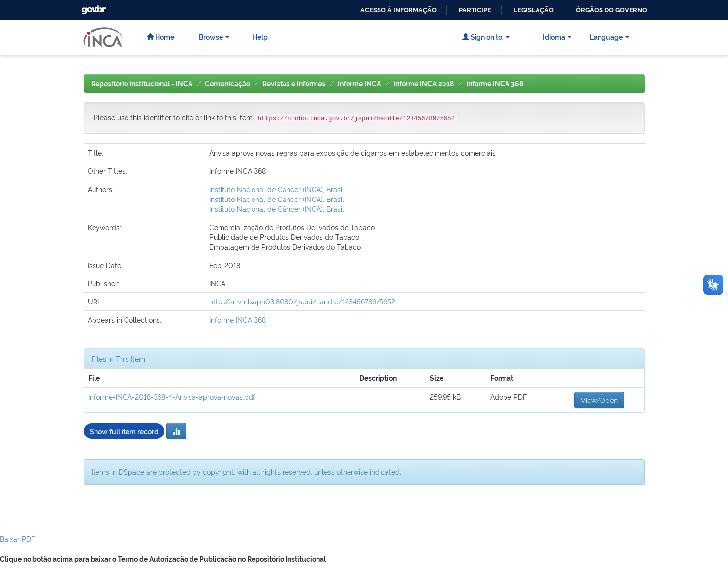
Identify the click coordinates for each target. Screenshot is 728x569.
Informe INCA (359, 84)
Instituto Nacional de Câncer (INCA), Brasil (277, 189)
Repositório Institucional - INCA (142, 84)
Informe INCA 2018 (424, 84)
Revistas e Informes (294, 84)
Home (160, 37)
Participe (475, 10)
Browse (214, 37)
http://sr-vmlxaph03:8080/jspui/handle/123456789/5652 (302, 301)
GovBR (93, 7)
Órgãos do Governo (612, 10)
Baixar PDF (17, 539)
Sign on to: (486, 37)
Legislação (534, 10)
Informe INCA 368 (495, 84)
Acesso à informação (398, 10)
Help (260, 37)
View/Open (599, 400)
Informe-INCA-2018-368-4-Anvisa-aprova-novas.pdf (172, 396)
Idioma (557, 37)
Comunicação (227, 84)
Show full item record (124, 431)
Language (609, 37)
